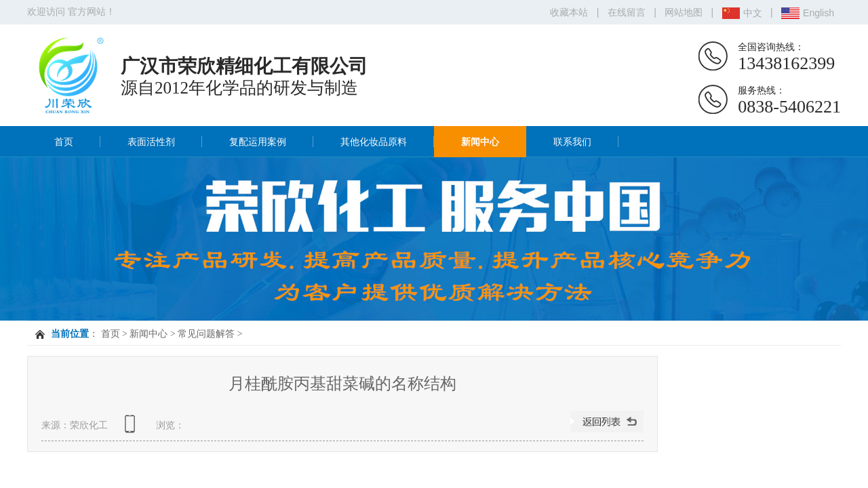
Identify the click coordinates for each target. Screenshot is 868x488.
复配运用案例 (258, 142)
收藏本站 (569, 12)
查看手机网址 (132, 429)
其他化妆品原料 (374, 142)
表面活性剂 (151, 142)
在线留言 (627, 12)
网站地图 (684, 12)
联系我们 (572, 142)
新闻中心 (480, 142)
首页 (64, 142)
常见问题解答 (206, 334)
